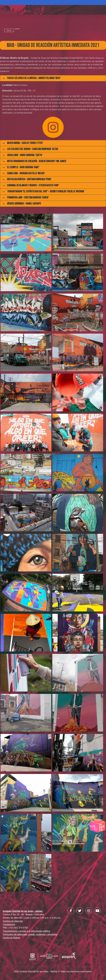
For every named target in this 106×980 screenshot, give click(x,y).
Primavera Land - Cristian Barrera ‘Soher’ (25, 198)
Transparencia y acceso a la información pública (26, 931)
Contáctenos (9, 924)
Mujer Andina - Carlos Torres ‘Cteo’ (22, 144)
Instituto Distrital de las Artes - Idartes (23, 911)
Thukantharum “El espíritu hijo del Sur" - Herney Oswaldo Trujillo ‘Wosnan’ (43, 192)
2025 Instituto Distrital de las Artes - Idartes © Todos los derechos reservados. (53, 972)
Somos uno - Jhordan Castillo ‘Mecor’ (23, 174)
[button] (26, 233)
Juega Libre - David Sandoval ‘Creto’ (22, 156)
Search (104, 11)
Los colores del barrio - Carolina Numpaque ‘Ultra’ (30, 150)
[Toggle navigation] (13, 10)
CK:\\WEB (28, 9)
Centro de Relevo (12, 938)
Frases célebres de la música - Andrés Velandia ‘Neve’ (31, 79)
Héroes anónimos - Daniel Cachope (21, 204)
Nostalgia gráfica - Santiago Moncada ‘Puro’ (26, 180)
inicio (9, 30)
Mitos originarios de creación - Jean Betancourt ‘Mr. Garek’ (34, 162)
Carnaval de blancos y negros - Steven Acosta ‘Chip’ (30, 186)
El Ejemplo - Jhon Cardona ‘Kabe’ (20, 168)
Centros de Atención (13, 921)
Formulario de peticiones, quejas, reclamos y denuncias (30, 934)
